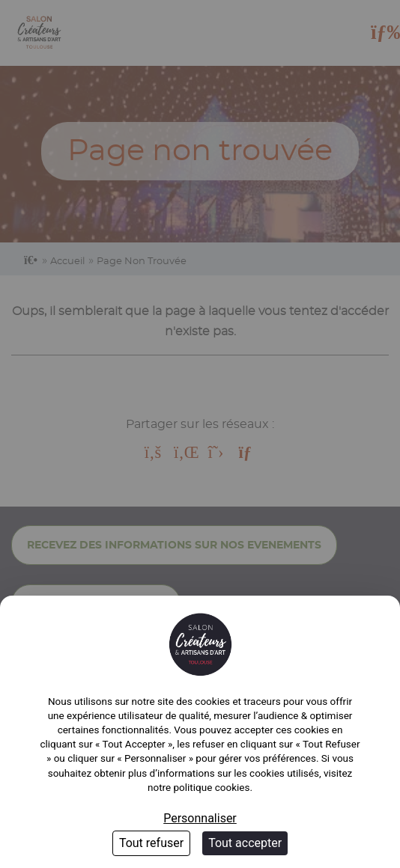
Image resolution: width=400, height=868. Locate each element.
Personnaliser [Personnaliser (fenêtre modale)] (200, 818)
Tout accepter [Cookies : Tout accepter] (245, 843)
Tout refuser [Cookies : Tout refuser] (151, 843)
